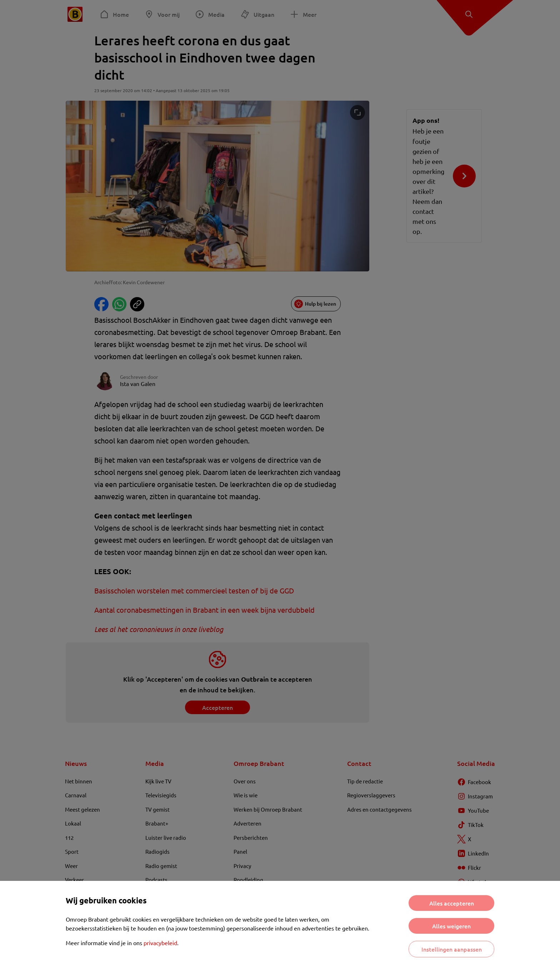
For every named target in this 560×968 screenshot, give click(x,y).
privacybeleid (160, 943)
